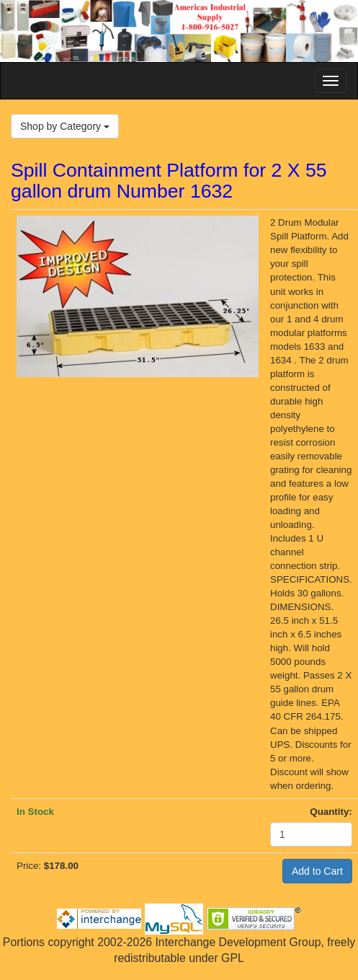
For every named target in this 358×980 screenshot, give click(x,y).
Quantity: (331, 812)
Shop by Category (65, 126)
